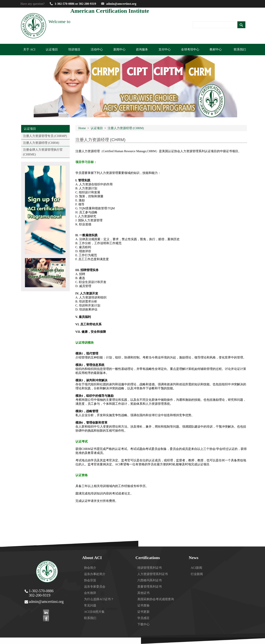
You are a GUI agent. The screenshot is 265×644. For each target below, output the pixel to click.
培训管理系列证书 (150, 568)
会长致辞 (90, 593)
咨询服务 (142, 49)
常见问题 (90, 605)
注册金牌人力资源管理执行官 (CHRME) (43, 152)
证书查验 (143, 605)
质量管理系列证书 (150, 587)
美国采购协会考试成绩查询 (156, 599)
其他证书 (143, 593)
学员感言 (143, 618)
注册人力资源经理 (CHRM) (41, 143)
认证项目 (97, 128)
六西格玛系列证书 (150, 580)
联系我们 (240, 49)
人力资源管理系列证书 (153, 574)
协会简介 (90, 568)
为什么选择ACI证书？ (99, 599)
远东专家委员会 (95, 587)
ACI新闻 (196, 568)
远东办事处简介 (95, 574)
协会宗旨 (90, 580)
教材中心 (216, 49)
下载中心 (143, 624)
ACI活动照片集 (94, 612)
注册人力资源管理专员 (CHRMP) (45, 136)
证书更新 (143, 612)
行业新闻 (197, 574)
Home (82, 128)
